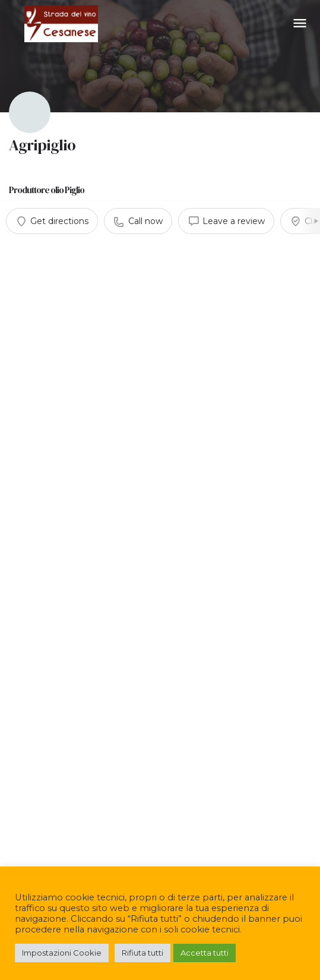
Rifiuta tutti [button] (142, 953)
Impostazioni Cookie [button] (62, 953)
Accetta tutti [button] (205, 953)
